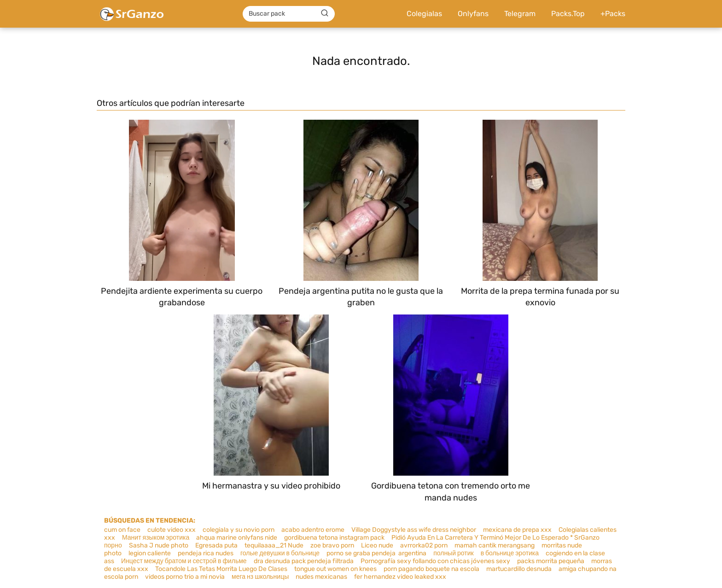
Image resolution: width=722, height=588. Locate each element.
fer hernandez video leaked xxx (400, 577)
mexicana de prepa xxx (517, 530)
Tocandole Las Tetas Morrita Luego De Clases (221, 569)
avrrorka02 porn (424, 545)
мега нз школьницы (260, 577)
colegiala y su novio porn (239, 530)
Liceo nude (377, 545)
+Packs (613, 14)
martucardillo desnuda (519, 569)
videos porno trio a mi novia (185, 577)
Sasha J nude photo (159, 545)
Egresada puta (216, 545)
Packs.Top (568, 14)
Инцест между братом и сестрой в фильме (184, 561)
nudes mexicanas (321, 577)
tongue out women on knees (335, 569)
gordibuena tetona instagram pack (334, 538)
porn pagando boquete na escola (431, 569)
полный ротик (453, 553)
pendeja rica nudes (206, 553)
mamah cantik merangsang (495, 545)
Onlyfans (473, 14)
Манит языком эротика (156, 538)
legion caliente (150, 553)
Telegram (520, 14)
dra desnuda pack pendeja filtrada (304, 561)
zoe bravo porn (332, 545)
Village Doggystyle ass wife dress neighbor (414, 530)
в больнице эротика (510, 553)
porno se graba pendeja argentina (376, 553)
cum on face (122, 530)
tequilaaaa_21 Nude (274, 545)
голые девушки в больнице (280, 553)
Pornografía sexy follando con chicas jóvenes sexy (435, 561)
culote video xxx (172, 530)
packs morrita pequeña (551, 561)
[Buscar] (325, 13)
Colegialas (424, 14)
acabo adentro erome (313, 530)
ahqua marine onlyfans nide (237, 538)
